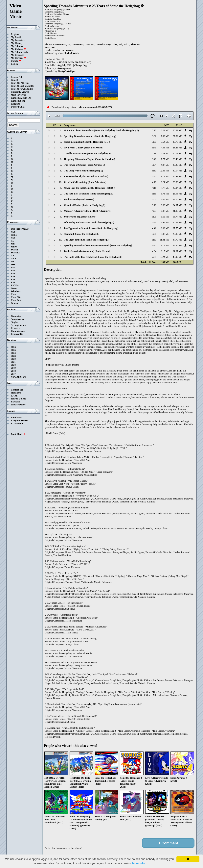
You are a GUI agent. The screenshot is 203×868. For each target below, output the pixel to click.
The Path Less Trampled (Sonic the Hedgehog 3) (89, 194)
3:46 (154, 159)
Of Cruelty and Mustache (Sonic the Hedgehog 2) (89, 222)
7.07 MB (165, 234)
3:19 (154, 153)
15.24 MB (164, 257)
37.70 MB (178, 240)
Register (15, 34)
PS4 (13, 276)
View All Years (18, 377)
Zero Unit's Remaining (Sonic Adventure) (85, 182)
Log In (14, 64)
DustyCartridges (67, 71)
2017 (13, 374)
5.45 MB (165, 222)
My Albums (17, 46)
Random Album (19, 98)
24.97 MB (178, 205)
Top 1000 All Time (20, 83)
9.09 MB (165, 228)
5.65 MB (165, 217)
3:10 (154, 130)
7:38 (154, 257)
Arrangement (64, 68)
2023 (13, 356)
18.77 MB (178, 217)
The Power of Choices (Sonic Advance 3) (84, 165)
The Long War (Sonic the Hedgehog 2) (83, 171)
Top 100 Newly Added (22, 89)
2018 (13, 371)
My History (17, 43)
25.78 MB (178, 142)
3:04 (154, 165)
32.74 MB (178, 199)
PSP (13, 282)
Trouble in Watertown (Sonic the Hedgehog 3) (87, 153)
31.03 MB (178, 211)
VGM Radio (17, 423)
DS (12, 262)
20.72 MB (178, 153)
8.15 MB (165, 251)
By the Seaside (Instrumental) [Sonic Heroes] (87, 251)
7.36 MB (165, 148)
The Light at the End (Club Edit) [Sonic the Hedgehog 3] (93, 257)
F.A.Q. (14, 396)
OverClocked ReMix (69, 53)
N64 (13, 238)
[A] (29, 98)
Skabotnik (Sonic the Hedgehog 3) (81, 234)
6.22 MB (165, 130)
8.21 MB (165, 182)
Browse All (16, 77)
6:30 (154, 171)
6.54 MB (165, 142)
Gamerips (16, 316)
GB (13, 256)
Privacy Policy (18, 405)
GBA (13, 259)
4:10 (154, 182)
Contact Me (17, 390)
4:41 (154, 228)
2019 (13, 368)
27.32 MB (178, 136)
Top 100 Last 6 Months (23, 86)
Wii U (14, 247)
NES (13, 232)
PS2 (13, 270)
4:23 (154, 211)
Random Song (18, 101)
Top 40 (14, 80)
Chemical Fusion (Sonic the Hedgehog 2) (85, 205)
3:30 (154, 142)
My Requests (17, 55)
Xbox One (16, 300)
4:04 (154, 199)
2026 (13, 347)
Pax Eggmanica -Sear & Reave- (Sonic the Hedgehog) (91, 228)
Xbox (14, 294)
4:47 (154, 176)
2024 (13, 353)
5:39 (154, 240)
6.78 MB (165, 194)
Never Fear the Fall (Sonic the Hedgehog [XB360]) (90, 188)
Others (14, 303)
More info (138, 863)
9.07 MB (165, 211)
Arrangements (18, 325)
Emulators (16, 418)
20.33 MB (178, 165)
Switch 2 (15, 253)
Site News (16, 393)
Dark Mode (18, 434)
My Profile (16, 37)
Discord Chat (18, 107)
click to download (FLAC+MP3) (95, 107)
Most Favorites (19, 95)
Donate (16, 61)
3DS (13, 265)
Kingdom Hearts (19, 421)
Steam (14, 288)
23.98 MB (178, 194)
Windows (16, 291)
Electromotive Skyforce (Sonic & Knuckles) (86, 176)
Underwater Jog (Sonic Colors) (80, 217)
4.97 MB (165, 165)
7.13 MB (165, 245)
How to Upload (19, 399)
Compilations (18, 331)
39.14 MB (178, 171)
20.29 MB (178, 222)
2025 (13, 350)
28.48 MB (178, 159)
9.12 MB (165, 176)
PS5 (13, 279)
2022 (13, 359)
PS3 (13, 273)
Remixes (15, 328)
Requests (15, 104)
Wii (13, 244)
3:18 (154, 205)
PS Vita (15, 285)
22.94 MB (178, 188)
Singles (14, 322)
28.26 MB (178, 148)
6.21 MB (165, 153)
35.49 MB (178, 176)
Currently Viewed (20, 92)
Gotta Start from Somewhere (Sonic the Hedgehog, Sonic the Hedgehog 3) (101, 130)
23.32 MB (178, 130)
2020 (13, 365)
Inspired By (17, 334)
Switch (14, 250)
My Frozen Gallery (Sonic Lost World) (84, 148)
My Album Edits (19, 52)
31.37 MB (178, 251)
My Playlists (19, 58)
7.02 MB (165, 136)
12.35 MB (164, 171)
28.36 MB (178, 182)
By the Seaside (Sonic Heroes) (79, 199)
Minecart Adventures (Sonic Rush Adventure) (87, 211)
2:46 (154, 222)
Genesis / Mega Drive (107, 44)
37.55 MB (178, 228)
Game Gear (78, 44)
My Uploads (18, 49)
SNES (14, 235)
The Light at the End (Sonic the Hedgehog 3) (87, 240)
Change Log (80, 65)
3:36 (154, 194)
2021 (13, 362)
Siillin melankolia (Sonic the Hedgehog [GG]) (87, 142)
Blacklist (15, 402)
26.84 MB (178, 245)
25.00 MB (178, 234)
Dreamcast (61, 44)
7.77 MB (165, 159)
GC (13, 241)
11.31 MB (165, 240)
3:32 (154, 136)
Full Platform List (20, 229)
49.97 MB (178, 257)
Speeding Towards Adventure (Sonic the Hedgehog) (90, 136)
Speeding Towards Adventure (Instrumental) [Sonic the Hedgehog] (98, 245)
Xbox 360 (16, 297)
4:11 (154, 188)
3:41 (154, 148)
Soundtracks (17, 319)
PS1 (13, 268)
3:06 (154, 217)
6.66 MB (165, 205)
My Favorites (18, 40)
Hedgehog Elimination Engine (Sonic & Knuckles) (90, 159)
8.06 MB (165, 199)
